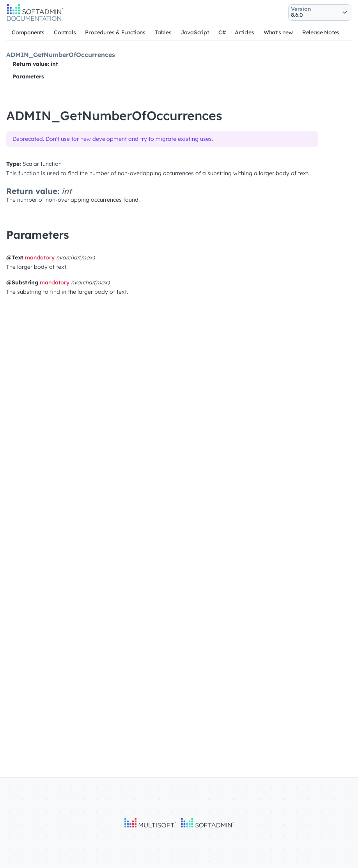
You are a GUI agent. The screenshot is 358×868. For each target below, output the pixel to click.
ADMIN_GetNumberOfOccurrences (61, 55)
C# (222, 32)
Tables (163, 32)
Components (28, 32)
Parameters (28, 76)
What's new (278, 32)
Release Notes (321, 32)
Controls (65, 32)
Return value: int (35, 64)
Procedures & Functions (115, 32)
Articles (244, 32)
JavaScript (195, 32)
